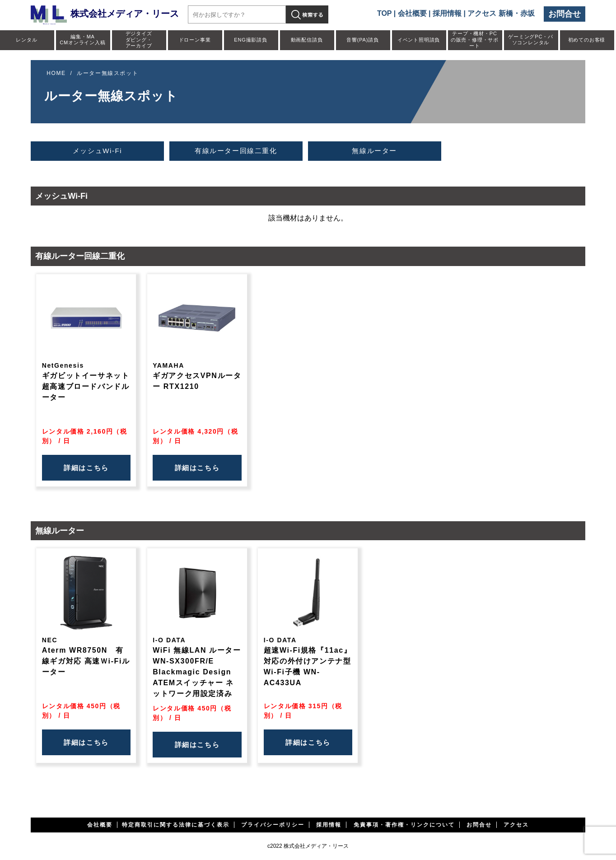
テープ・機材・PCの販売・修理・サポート (475, 39)
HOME (56, 73)
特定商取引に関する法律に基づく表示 (176, 825)
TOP (384, 13)
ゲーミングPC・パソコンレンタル (530, 40)
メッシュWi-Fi (97, 151)
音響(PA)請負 (363, 40)
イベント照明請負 (419, 40)
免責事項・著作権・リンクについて (404, 825)
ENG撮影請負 (250, 40)
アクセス (516, 825)
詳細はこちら (86, 468)
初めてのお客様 (587, 40)
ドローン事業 (195, 40)
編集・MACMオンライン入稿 (82, 40)
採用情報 (447, 13)
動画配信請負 (307, 40)
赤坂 (527, 13)
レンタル (26, 40)
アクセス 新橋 (490, 13)
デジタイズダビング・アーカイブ (139, 39)
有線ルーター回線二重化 (236, 151)
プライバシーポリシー (273, 825)
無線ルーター (374, 151)
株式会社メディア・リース (105, 14)
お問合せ (565, 14)
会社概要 (412, 13)
